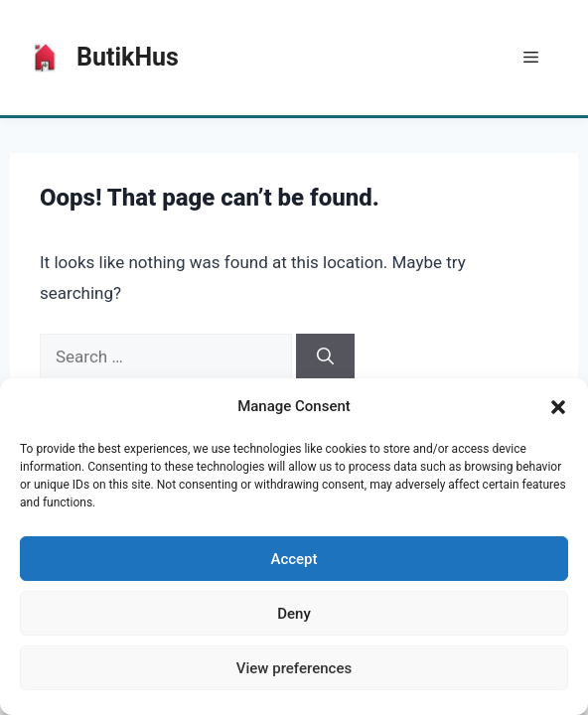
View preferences (294, 668)
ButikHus (128, 57)
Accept (294, 559)
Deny (294, 614)
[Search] (325, 357)
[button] (558, 407)
